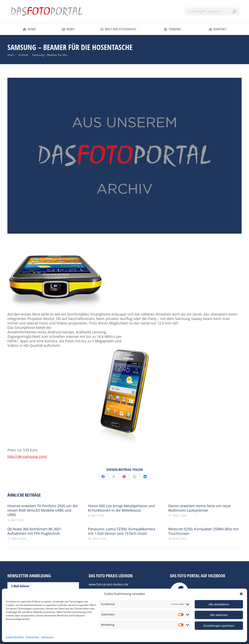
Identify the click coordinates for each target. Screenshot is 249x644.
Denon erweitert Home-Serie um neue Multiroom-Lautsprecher (199, 508)
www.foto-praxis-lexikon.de (108, 584)
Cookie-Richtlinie (15, 637)
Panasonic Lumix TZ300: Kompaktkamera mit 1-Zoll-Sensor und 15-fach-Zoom (122, 531)
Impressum (47, 637)
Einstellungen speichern (219, 626)
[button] (241, 594)
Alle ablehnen (219, 615)
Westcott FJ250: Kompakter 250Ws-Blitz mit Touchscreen (203, 531)
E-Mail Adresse (21, 586)
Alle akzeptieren (219, 604)
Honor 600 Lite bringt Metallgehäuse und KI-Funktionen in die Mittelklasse (121, 508)
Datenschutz (32, 637)
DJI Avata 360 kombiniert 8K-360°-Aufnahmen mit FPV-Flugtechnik (35, 531)
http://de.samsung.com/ (27, 456)
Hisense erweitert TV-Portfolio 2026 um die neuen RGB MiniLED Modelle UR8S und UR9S (43, 510)
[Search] (212, 11)
